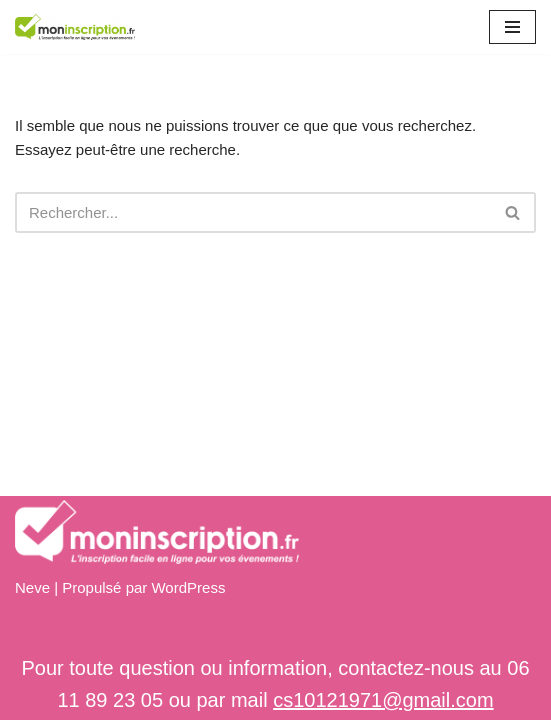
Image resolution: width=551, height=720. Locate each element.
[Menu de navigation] (512, 27)
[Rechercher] (253, 212)
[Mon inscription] (75, 27)
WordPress (188, 587)
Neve (32, 587)
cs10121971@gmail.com (383, 700)
